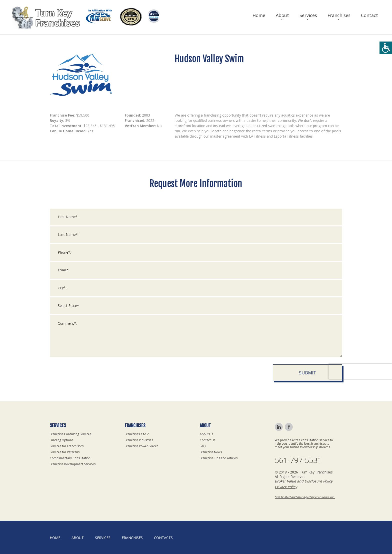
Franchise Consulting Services (70, 434)
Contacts (163, 538)
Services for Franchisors (67, 446)
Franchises (339, 15)
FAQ (203, 446)
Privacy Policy (286, 487)
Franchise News (211, 452)
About (282, 15)
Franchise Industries (139, 440)
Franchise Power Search (141, 446)
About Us (206, 434)
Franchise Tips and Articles (219, 458)
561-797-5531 (298, 460)
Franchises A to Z (137, 434)
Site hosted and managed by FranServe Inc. (305, 497)
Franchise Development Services (73, 464)
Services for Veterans (65, 452)
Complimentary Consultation (70, 458)
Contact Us (207, 440)
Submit (308, 381)
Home (259, 15)
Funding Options (61, 440)
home (55, 538)
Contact (369, 15)
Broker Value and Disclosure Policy (304, 481)
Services (308, 15)
